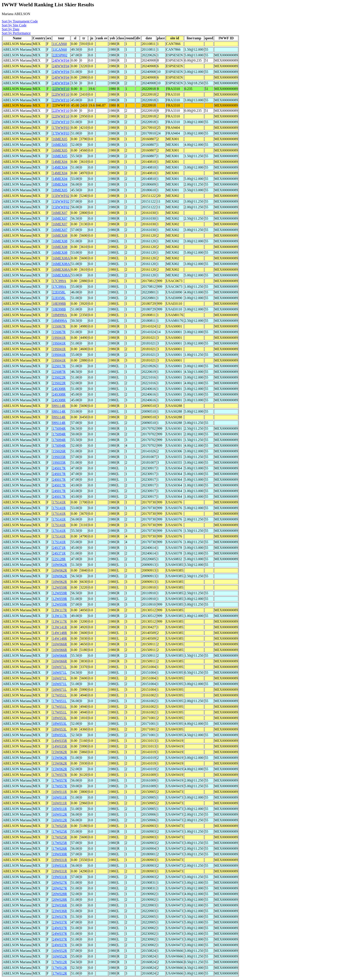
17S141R (59, 502)
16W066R (60, 644)
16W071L (60, 667)
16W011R (60, 792)
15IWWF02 (61, 196)
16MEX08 (60, 235)
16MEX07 (60, 213)
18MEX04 (60, 184)
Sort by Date (11, 29)
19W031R (60, 860)
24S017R (59, 468)
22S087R (59, 372)
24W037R (60, 928)
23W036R (60, 905)
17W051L (60, 695)
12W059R (60, 587)
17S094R (59, 428)
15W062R (60, 752)
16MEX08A (61, 258)
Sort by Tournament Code (20, 21)
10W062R (60, 565)
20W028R (60, 894)
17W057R (60, 775)
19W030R (60, 854)
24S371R (59, 548)
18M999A (60, 315)
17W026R (60, 848)
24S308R (59, 389)
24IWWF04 (61, 60)
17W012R (60, 962)
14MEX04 (60, 162)
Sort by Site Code (14, 25)
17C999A (59, 281)
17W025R (60, 826)
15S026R (59, 451)
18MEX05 (60, 190)
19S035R (59, 457)
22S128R (59, 559)
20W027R (60, 883)
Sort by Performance (16, 33)
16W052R (60, 951)
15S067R (59, 326)
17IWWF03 (61, 128)
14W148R (60, 633)
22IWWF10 (61, 89)
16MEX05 (60, 139)
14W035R (60, 741)
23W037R (60, 917)
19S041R (59, 338)
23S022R (59, 377)
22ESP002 (60, 55)
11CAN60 (60, 44)
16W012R (60, 814)
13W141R (60, 627)
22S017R (59, 366)
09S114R (59, 406)
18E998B (59, 304)
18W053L (60, 718)
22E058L (59, 292)
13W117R (60, 610)
